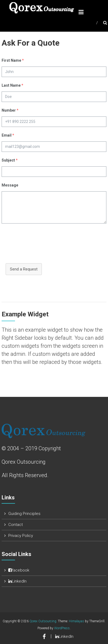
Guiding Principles (24, 514)
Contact (16, 525)
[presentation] (42, 246)
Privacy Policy (21, 536)
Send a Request (24, 269)
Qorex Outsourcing (43, 621)
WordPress (62, 628)
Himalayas (77, 621)
